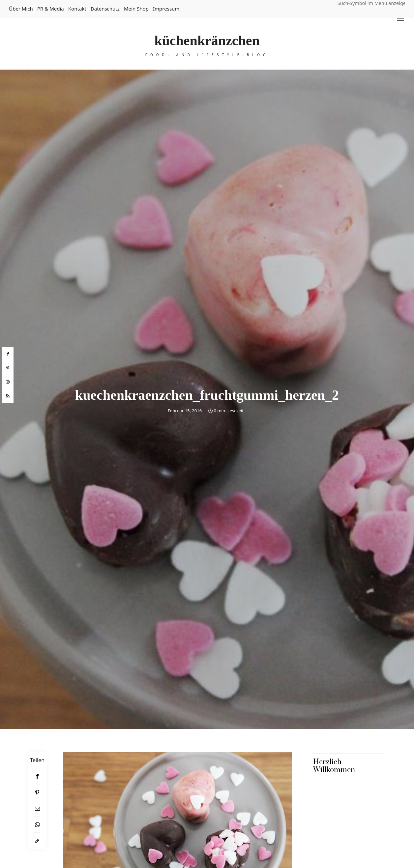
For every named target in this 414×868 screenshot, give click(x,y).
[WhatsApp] (37, 825)
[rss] (8, 396)
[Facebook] (37, 776)
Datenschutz (105, 9)
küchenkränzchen (207, 41)
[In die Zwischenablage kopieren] (37, 841)
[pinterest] (8, 368)
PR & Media (51, 9)
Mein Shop (136, 9)
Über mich (21, 9)
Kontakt (77, 9)
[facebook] (8, 354)
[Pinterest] (37, 792)
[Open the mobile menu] (400, 18)
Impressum (166, 9)
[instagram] (8, 382)
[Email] (37, 808)
